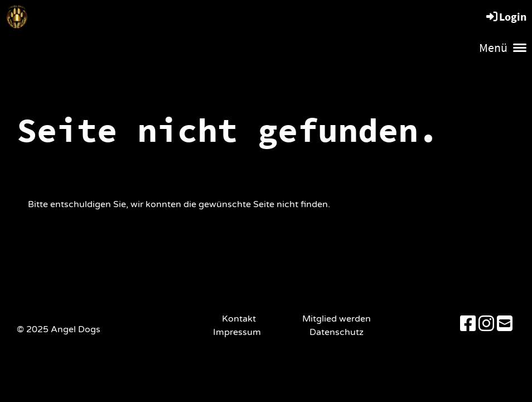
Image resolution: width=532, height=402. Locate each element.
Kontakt (239, 319)
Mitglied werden (337, 319)
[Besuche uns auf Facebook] (468, 324)
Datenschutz (337, 332)
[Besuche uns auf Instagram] (486, 324)
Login (506, 16)
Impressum (239, 332)
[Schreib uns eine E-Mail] (505, 324)
